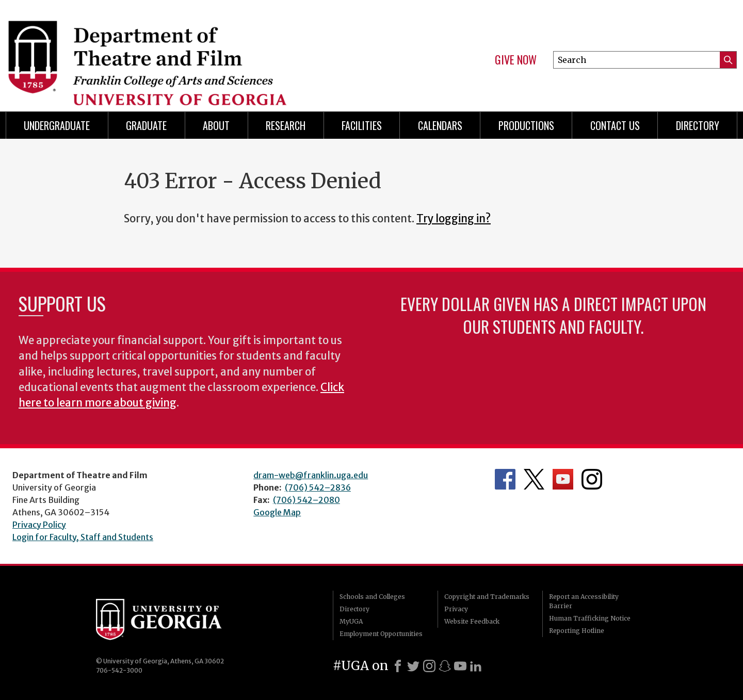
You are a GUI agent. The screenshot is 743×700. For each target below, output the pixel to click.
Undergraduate (57, 125)
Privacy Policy (39, 525)
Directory (354, 609)
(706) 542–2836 (318, 487)
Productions (526, 125)
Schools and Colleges (372, 597)
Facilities (362, 125)
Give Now (516, 60)
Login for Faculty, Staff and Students (83, 537)
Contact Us (615, 125)
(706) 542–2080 (306, 500)
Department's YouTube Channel (563, 479)
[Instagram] (429, 666)
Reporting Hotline (577, 631)
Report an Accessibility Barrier (584, 601)
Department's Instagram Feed (592, 479)
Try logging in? (454, 219)
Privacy (456, 609)
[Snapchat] (445, 666)
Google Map (277, 512)
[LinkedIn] (476, 666)
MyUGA (351, 621)
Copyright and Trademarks (487, 597)
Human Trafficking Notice (590, 618)
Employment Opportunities (381, 634)
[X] (413, 666)
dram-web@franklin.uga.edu (311, 475)
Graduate (146, 125)
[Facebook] (398, 666)
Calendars (440, 125)
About (216, 125)
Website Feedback (472, 621)
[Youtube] (460, 666)
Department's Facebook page (505, 479)
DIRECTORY (698, 125)
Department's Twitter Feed (534, 479)
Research (286, 125)
